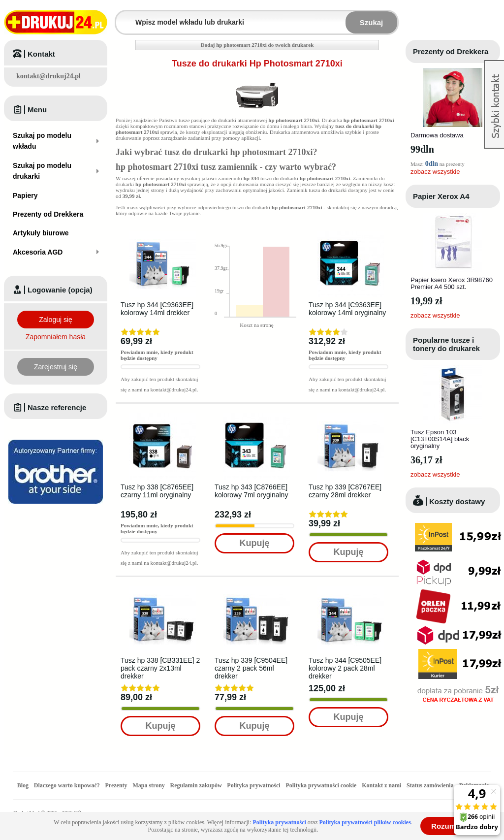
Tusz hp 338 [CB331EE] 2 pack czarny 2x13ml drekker (160, 668)
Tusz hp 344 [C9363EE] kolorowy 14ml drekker (157, 309)
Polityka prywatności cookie (321, 785)
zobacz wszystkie (435, 172)
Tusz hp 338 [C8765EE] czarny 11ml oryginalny (157, 491)
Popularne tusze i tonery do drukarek (446, 344)
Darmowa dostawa (437, 135)
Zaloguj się (56, 320)
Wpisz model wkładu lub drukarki (122, 16)
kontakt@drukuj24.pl (48, 76)
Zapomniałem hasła (56, 337)
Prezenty (116, 785)
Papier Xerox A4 (441, 196)
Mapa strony (148, 785)
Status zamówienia (431, 785)
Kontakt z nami (381, 785)
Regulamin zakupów (196, 785)
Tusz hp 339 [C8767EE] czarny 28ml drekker (345, 491)
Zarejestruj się (56, 367)
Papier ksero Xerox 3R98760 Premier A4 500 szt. (452, 283)
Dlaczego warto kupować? (67, 785)
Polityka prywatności (253, 785)
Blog (23, 785)
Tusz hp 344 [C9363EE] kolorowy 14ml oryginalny (347, 309)
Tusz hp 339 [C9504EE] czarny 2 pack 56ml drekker (251, 668)
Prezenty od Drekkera (451, 51)
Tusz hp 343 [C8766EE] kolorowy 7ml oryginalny (251, 491)
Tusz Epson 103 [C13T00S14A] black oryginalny (440, 439)
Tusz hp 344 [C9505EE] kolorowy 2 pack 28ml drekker (345, 668)
